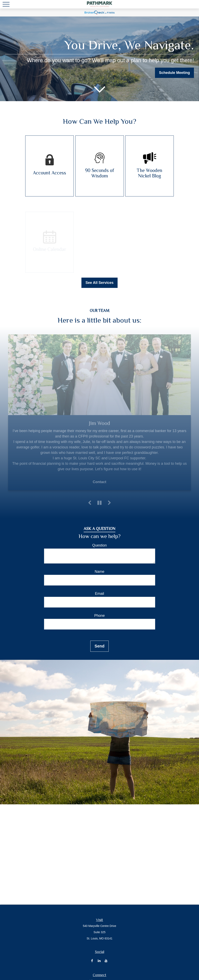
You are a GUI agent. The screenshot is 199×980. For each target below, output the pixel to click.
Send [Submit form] (99, 646)
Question (99, 545)
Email (99, 594)
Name (99, 572)
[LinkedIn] (99, 961)
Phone (99, 616)
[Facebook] (92, 961)
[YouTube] (106, 961)
